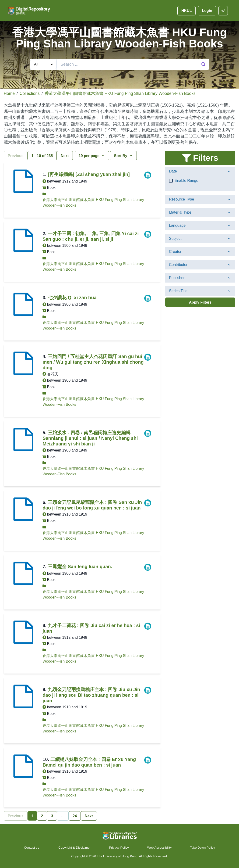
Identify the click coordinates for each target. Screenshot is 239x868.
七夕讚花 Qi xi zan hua (72, 298)
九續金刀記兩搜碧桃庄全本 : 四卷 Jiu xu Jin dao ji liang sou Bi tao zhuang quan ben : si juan (91, 695)
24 (75, 816)
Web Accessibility (160, 848)
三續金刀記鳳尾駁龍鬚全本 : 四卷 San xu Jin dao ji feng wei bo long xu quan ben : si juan (92, 505)
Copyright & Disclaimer (74, 848)
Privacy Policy (119, 848)
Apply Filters (200, 302)
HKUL (186, 11)
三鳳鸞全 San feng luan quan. (80, 567)
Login (207, 11)
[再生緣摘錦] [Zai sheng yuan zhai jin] (89, 174)
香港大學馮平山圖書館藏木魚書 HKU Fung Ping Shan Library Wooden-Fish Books (120, 93)
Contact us (32, 848)
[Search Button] (204, 64)
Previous (16, 156)
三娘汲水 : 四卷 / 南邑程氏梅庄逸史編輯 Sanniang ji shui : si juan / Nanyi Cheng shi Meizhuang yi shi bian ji (90, 438)
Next (65, 156)
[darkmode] (223, 11)
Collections (30, 93)
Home (9, 93)
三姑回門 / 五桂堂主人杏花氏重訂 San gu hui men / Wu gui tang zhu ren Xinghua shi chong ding (93, 362)
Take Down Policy (202, 848)
